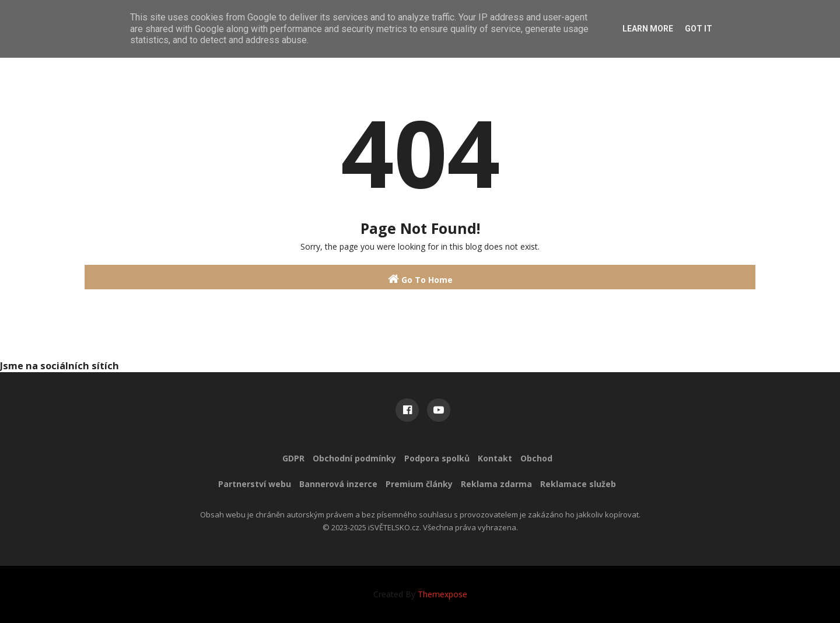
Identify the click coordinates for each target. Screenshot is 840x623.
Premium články (419, 484)
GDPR (293, 458)
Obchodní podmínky (354, 458)
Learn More (648, 29)
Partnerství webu (255, 484)
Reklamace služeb (578, 484)
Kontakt (495, 458)
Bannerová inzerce (338, 484)
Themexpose (442, 594)
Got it (699, 29)
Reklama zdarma (496, 484)
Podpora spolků (437, 458)
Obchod (536, 458)
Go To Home (420, 279)
